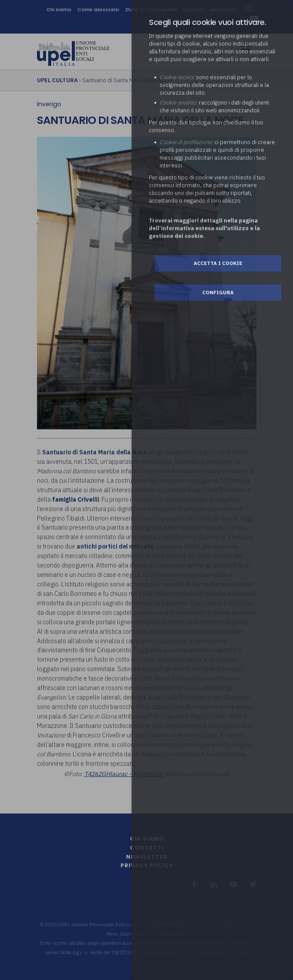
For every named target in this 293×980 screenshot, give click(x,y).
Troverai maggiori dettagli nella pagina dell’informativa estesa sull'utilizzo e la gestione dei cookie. (204, 228)
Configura (218, 292)
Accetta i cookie (218, 263)
